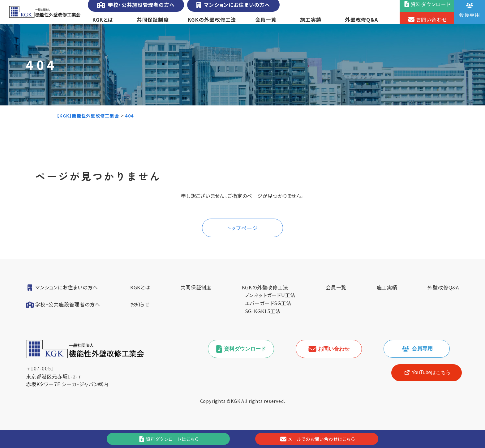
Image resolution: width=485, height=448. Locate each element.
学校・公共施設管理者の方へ (135, 8)
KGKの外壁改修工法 (212, 23)
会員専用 (421, 358)
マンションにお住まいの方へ (230, 8)
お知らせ (140, 314)
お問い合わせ (333, 358)
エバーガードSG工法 (268, 312)
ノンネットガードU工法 (270, 305)
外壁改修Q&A (362, 23)
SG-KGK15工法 (263, 320)
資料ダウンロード (245, 358)
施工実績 (311, 23)
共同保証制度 (153, 23)
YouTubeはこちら (422, 382)
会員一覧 (266, 23)
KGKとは (103, 23)
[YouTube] (422, 382)
